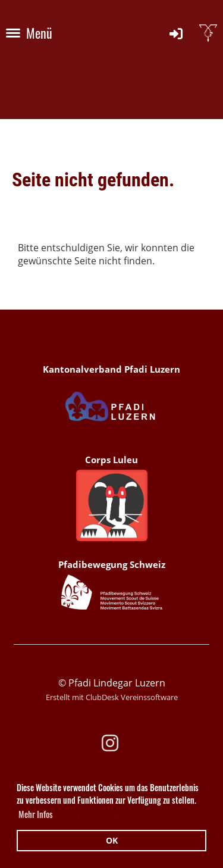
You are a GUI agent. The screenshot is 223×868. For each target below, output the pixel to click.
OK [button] (112, 840)
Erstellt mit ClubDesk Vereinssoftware (112, 697)
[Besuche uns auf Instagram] (110, 743)
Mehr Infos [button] (36, 814)
